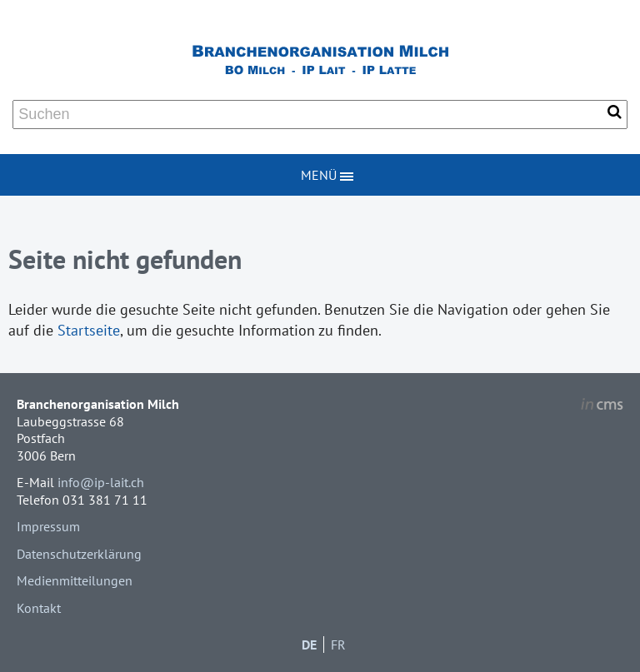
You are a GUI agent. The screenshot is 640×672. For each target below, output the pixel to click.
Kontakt (39, 608)
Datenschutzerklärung (79, 554)
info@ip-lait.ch (101, 482)
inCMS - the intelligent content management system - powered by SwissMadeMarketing (602, 406)
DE (309, 645)
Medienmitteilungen (75, 580)
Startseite (89, 330)
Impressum (48, 526)
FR (338, 645)
